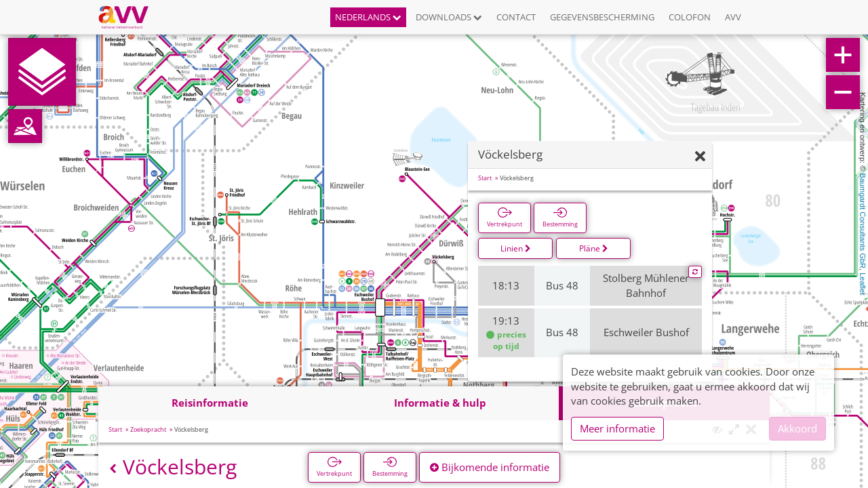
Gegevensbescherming (602, 17)
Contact (516, 17)
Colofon (690, 17)
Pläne (594, 248)
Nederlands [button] (368, 17)
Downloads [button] (449, 17)
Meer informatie (617, 428)
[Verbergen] (700, 157)
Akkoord (797, 428)
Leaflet (863, 284)
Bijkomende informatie (490, 467)
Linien (516, 248)
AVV (733, 17)
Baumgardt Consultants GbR (863, 221)
